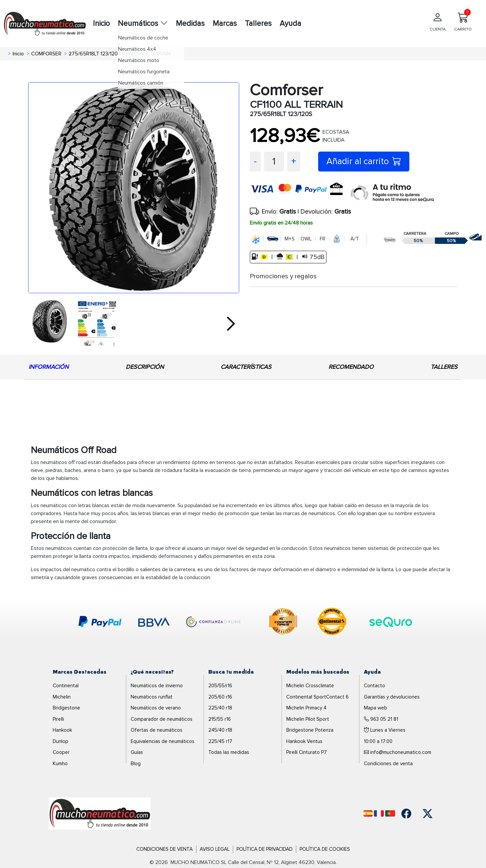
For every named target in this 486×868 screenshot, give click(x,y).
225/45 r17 (220, 741)
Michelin (62, 697)
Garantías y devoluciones (392, 697)
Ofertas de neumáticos (157, 730)
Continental (66, 686)
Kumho (60, 764)
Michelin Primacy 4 (306, 708)
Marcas (225, 24)
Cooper (61, 752)
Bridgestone (67, 708)
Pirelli (58, 719)
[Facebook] (406, 814)
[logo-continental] (332, 623)
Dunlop (61, 741)
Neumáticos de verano (156, 708)
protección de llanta (125, 548)
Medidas (190, 24)
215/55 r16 (220, 719)
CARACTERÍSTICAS (246, 367)
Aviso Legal (215, 849)
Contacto (375, 686)
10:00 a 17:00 (378, 741)
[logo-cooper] (283, 623)
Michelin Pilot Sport (308, 719)
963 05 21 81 (381, 719)
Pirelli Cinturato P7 (307, 752)
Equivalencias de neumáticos (163, 741)
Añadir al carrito (364, 161)
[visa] (300, 193)
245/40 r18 (220, 730)
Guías (137, 752)
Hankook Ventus (304, 741)
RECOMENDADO (351, 367)
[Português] (390, 813)
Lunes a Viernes (385, 730)
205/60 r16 (220, 697)
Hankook (62, 730)
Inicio (101, 24)
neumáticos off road (64, 462)
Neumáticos (143, 24)
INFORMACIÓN (49, 367)
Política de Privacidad (265, 849)
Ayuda (290, 24)
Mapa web (376, 708)
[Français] (379, 813)
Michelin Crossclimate (310, 686)
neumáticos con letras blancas (75, 505)
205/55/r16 (220, 686)
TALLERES (444, 367)
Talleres (258, 24)
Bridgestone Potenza (310, 730)
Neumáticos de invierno (157, 686)
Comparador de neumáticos (162, 719)
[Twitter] (428, 814)
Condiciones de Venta (165, 849)
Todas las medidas (229, 752)
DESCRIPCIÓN (145, 367)
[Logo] (100, 813)
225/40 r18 (220, 708)
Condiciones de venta (388, 764)
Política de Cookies (325, 849)
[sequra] (392, 193)
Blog (136, 764)
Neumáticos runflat (152, 697)
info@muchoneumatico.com (398, 753)
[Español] (368, 813)
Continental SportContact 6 (317, 697)
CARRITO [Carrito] (463, 20)
